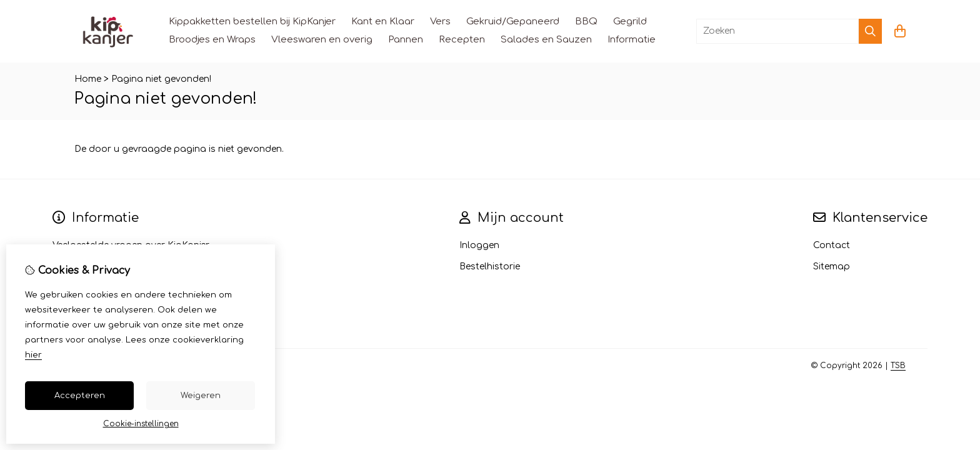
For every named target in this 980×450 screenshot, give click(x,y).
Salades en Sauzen (546, 40)
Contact (832, 245)
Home (88, 79)
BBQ (586, 22)
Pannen (406, 40)
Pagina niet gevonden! (161, 79)
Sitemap (832, 267)
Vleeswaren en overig (322, 40)
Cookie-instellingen (141, 424)
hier (33, 355)
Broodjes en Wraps (212, 40)
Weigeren (201, 396)
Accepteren (80, 396)
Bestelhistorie (490, 267)
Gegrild (630, 22)
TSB (898, 366)
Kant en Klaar (383, 22)
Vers (440, 22)
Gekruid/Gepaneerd (513, 22)
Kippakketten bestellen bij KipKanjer (252, 22)
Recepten (462, 40)
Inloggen (479, 245)
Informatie (632, 40)
